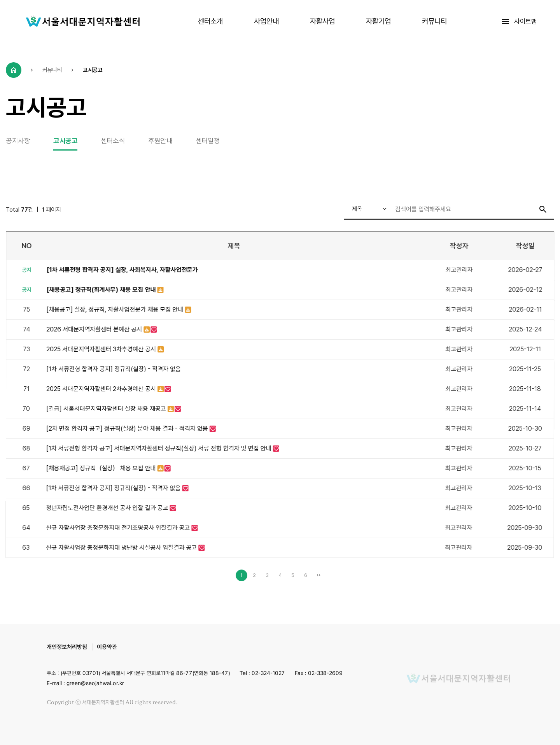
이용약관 (107, 647)
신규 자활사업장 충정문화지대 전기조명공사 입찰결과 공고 (119, 528)
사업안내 (266, 21)
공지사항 (18, 141)
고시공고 (65, 141)
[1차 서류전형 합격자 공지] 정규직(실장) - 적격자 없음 (114, 369)
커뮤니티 (434, 21)
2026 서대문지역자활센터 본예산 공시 (95, 329)
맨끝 (318, 575)
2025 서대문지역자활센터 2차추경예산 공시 (102, 389)
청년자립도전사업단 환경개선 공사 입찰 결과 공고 (108, 508)
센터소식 (113, 141)
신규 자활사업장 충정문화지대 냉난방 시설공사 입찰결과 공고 (122, 548)
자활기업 (378, 21)
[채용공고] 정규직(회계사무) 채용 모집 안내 (102, 290)
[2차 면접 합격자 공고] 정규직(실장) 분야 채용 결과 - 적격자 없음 (128, 429)
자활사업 (322, 21)
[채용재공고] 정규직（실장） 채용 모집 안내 (102, 468)
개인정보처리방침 (67, 647)
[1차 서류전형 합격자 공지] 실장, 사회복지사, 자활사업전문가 (122, 270)
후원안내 (160, 141)
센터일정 (208, 141)
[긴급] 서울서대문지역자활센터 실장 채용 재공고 (107, 409)
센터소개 (210, 21)
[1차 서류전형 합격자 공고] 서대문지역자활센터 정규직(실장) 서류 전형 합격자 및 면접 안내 (160, 448)
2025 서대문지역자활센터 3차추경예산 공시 (102, 349)
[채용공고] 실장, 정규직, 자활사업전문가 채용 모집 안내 (116, 309)
